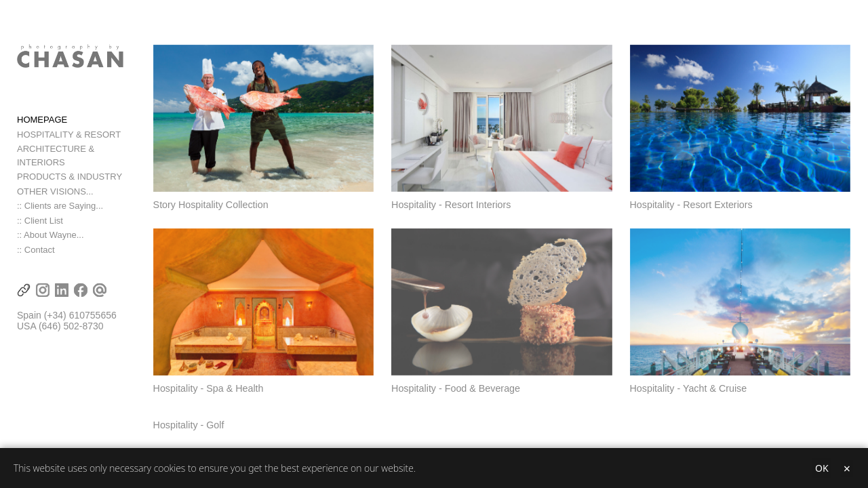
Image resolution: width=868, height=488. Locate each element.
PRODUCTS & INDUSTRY (70, 179)
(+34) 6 (59, 317)
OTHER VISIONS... (55, 193)
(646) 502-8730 (71, 328)
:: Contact (36, 251)
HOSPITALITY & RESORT (69, 149)
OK (822, 468)
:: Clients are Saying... (60, 208)
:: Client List (40, 222)
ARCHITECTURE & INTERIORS (81, 164)
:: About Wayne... (51, 237)
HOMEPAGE (42, 135)
